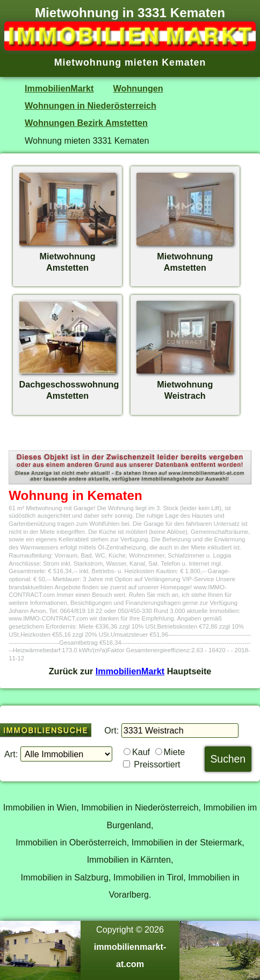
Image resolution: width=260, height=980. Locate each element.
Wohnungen (138, 88)
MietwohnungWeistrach (185, 384)
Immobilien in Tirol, (150, 877)
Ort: (111, 730)
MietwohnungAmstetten (68, 256)
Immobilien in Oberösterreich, (72, 842)
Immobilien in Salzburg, (66, 877)
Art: (11, 754)
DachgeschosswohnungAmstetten (69, 384)
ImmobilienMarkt (59, 88)
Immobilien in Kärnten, (130, 859)
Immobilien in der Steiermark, (188, 842)
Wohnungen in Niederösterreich (91, 105)
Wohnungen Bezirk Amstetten (86, 123)
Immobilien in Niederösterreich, (141, 807)
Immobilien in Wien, (41, 807)
